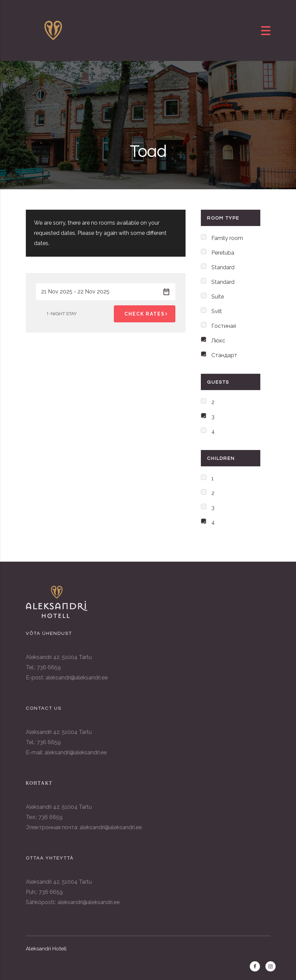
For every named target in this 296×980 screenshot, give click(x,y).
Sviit (217, 311)
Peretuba (223, 253)
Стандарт (224, 355)
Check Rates (147, 314)
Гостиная (224, 326)
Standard (223, 267)
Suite (218, 297)
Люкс (218, 341)
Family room (227, 238)
